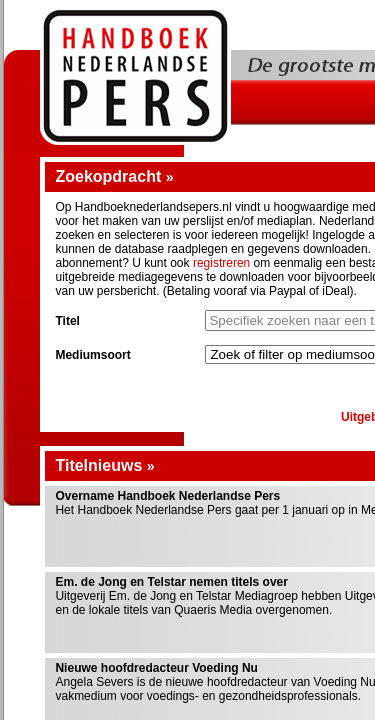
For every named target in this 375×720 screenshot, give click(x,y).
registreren (221, 263)
